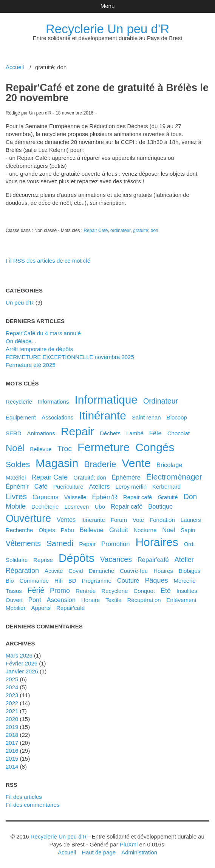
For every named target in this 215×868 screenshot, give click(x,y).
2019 (12, 727)
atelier (184, 560)
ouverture (28, 518)
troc (65, 449)
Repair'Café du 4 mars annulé (43, 333)
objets (47, 530)
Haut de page (99, 852)
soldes (18, 464)
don (190, 497)
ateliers (100, 486)
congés (155, 447)
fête (155, 433)
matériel (16, 477)
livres (16, 496)
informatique (106, 400)
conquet (144, 591)
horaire (90, 600)
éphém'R (105, 497)
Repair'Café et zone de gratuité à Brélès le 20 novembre (107, 93)
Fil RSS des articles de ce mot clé (48, 261)
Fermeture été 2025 (31, 365)
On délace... (21, 341)
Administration (139, 852)
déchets (110, 433)
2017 (12, 743)
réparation (22, 571)
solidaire (17, 560)
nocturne (145, 530)
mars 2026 (19, 655)
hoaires (163, 571)
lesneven (77, 507)
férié (36, 590)
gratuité (168, 497)
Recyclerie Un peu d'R (107, 29)
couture (128, 580)
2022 (12, 703)
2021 (12, 711)
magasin (57, 463)
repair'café (70, 608)
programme (97, 581)
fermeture (104, 447)
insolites (187, 591)
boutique (160, 506)
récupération (144, 600)
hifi (59, 581)
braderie (100, 464)
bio (10, 581)
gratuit (118, 530)
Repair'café (153, 560)
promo (60, 591)
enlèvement (182, 600)
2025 (12, 679)
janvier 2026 (22, 671)
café (41, 486)
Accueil (15, 67)
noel (169, 530)
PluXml (129, 844)
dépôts (77, 558)
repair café (127, 506)
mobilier (15, 608)
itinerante (93, 520)
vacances (116, 559)
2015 (12, 759)
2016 (12, 751)
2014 (12, 767)
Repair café (138, 497)
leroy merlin (131, 487)
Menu (107, 6)
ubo (100, 507)
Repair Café (96, 231)
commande (34, 581)
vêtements (23, 543)
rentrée (86, 591)
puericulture (68, 487)
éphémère (126, 477)
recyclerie (114, 591)
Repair (87, 544)
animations (41, 433)
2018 (12, 735)
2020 (12, 719)
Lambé (135, 433)
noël (15, 448)
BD (72, 581)
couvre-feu (134, 571)
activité (54, 571)
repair (77, 431)
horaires (157, 542)
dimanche (101, 571)
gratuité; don (146, 231)
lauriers (191, 520)
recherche (19, 530)
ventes (66, 520)
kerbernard (166, 487)
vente (136, 463)
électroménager (174, 477)
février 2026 (22, 663)
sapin (188, 530)
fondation (162, 520)
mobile (16, 506)
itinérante (103, 415)
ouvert (14, 600)
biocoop (177, 417)
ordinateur (120, 231)
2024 (12, 687)
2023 (12, 695)
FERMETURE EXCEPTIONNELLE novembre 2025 (70, 357)
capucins (46, 497)
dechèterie (45, 507)
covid (76, 571)
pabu (67, 530)
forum (119, 520)
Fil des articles (24, 797)
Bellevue (41, 449)
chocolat (179, 433)
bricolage (169, 465)
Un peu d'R (20, 302)
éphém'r (17, 486)
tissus (14, 591)
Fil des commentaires (32, 805)
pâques (156, 580)
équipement (21, 417)
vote (138, 520)
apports (41, 608)
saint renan (146, 417)
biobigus (190, 571)
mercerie (184, 581)
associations (57, 417)
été (166, 591)
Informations (53, 402)
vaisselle (75, 497)
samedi (60, 543)
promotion (115, 544)
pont (35, 600)
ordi (189, 544)
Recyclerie (19, 402)
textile (113, 600)
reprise (43, 560)
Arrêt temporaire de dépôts (39, 349)
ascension (61, 600)
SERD (14, 433)
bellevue (92, 530)
